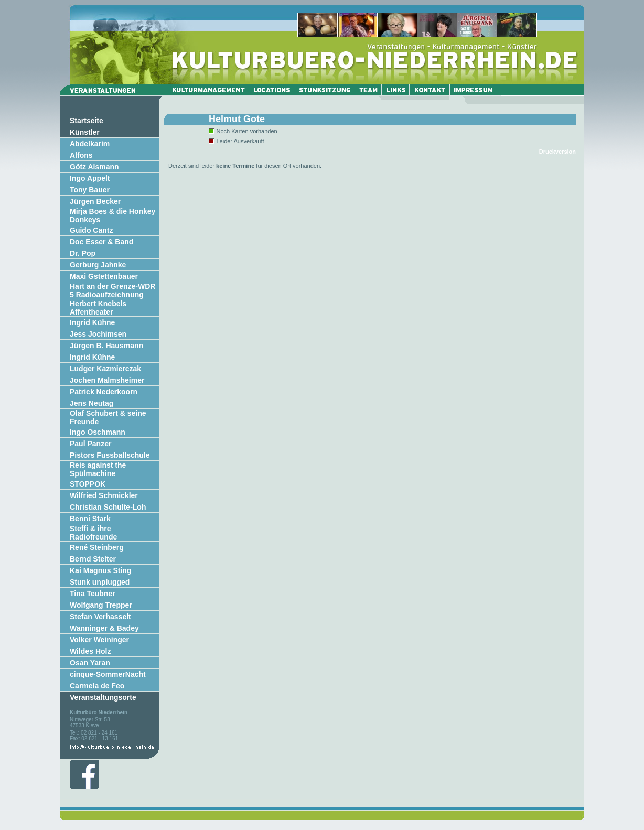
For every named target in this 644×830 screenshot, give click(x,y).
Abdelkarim (90, 144)
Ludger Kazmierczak (105, 369)
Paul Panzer (90, 444)
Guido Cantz (91, 230)
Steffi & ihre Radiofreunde (93, 533)
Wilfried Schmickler (104, 495)
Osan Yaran (90, 663)
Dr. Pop (83, 253)
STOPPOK (88, 484)
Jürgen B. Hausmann (106, 346)
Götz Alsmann (94, 167)
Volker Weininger (99, 640)
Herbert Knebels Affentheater (98, 308)
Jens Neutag (92, 403)
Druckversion (557, 152)
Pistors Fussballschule (110, 455)
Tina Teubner (93, 594)
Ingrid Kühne (92, 322)
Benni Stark (90, 519)
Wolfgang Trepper (101, 605)
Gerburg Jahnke (98, 265)
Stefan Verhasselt (100, 617)
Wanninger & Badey (104, 628)
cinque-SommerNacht (108, 674)
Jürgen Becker (95, 201)
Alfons (81, 155)
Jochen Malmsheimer (107, 380)
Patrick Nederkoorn (104, 392)
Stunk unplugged (100, 582)
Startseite (87, 121)
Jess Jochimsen (98, 334)
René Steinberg (97, 547)
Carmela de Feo (97, 686)
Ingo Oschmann (98, 432)
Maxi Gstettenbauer (104, 276)
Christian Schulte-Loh (108, 507)
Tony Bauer (90, 190)
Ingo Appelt (90, 178)
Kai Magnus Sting (100, 570)
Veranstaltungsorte (103, 697)
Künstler (85, 132)
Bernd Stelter (93, 559)
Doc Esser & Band (101, 242)
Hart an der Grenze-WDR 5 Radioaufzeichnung (112, 290)
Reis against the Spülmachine (98, 469)
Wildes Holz (90, 651)
